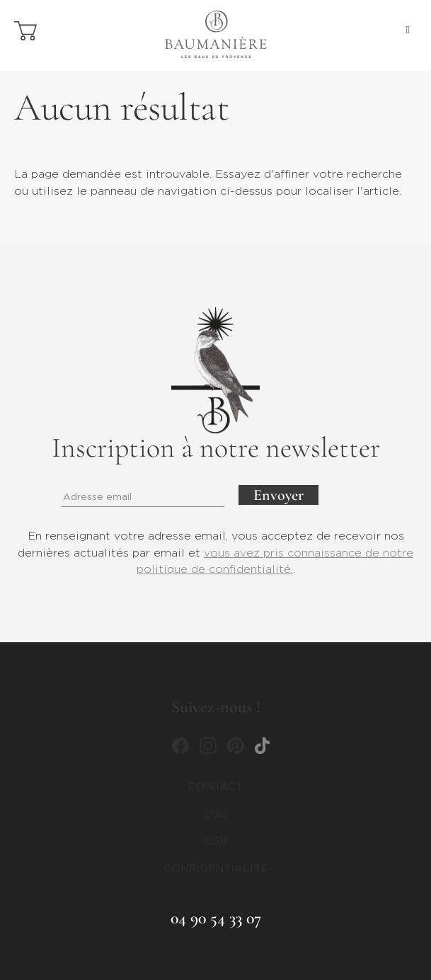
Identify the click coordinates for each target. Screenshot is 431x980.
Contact (215, 787)
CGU (215, 815)
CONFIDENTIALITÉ (215, 869)
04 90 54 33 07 (216, 918)
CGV (215, 842)
